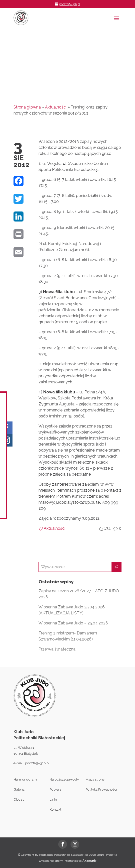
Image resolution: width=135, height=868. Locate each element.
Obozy (19, 799)
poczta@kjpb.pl (37, 763)
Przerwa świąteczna (57, 649)
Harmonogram (25, 779)
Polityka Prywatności (101, 789)
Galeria (19, 789)
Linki (53, 799)
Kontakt (55, 809)
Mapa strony (95, 779)
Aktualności (56, 107)
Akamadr (89, 861)
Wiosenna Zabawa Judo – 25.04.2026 (73, 623)
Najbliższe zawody (64, 779)
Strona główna (27, 107)
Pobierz (55, 789)
